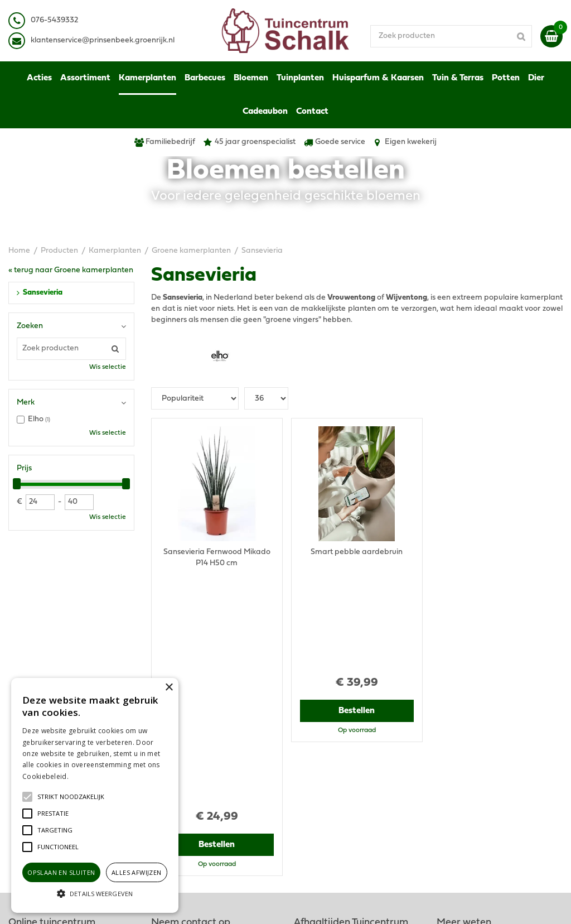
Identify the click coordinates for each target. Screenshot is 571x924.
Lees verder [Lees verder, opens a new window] (89, 776)
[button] (71, 797)
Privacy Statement (470, 723)
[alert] (95, 795)
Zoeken (30, 326)
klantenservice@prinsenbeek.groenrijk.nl (233, 751)
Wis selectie (108, 367)
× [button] (169, 688)
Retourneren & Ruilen (475, 767)
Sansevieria (43, 293)
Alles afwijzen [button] (137, 872)
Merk (26, 403)
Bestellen (217, 614)
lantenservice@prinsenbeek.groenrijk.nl (105, 40)
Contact (451, 784)
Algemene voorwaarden (480, 712)
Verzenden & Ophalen (476, 756)
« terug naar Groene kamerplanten (71, 270)
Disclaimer (455, 734)
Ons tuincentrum (466, 795)
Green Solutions (329, 904)
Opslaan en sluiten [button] (61, 872)
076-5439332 (184, 740)
